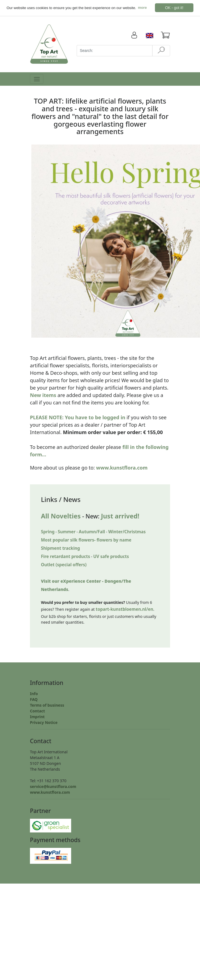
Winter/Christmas (127, 532)
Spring (48, 532)
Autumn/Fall (92, 532)
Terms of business (47, 705)
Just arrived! (120, 516)
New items (43, 395)
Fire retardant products (66, 556)
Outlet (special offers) (64, 565)
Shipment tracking (60, 548)
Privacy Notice (44, 722)
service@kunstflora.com (53, 786)
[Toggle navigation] (37, 79)
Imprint (37, 717)
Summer (67, 532)
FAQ (34, 699)
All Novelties (61, 516)
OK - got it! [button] (174, 8)
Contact (37, 711)
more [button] (142, 8)
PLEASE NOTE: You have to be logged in (78, 417)
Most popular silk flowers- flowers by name (86, 540)
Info (34, 694)
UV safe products (111, 556)
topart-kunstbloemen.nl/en (124, 609)
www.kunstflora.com (122, 468)
